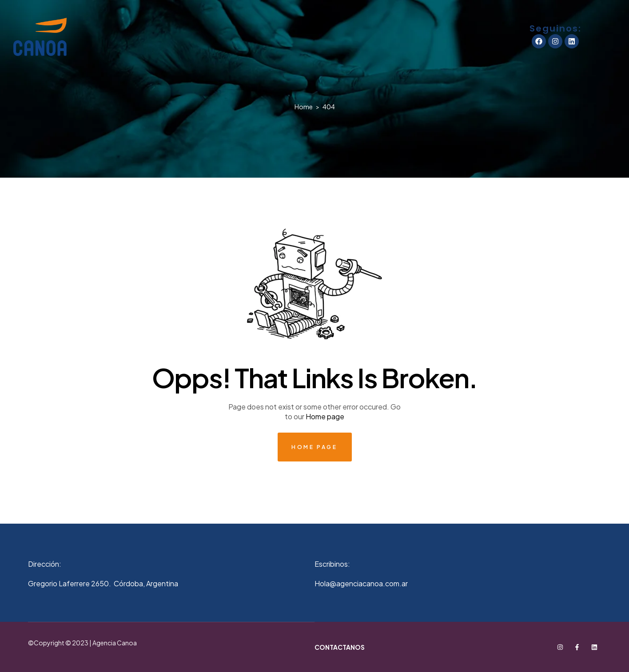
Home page (325, 416)
